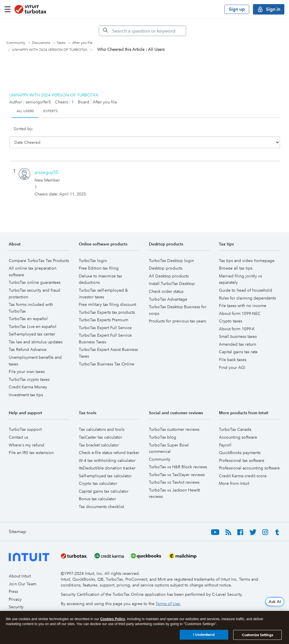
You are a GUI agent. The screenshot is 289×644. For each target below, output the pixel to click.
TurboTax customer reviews (174, 417)
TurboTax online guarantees (35, 270)
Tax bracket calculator (99, 433)
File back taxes (233, 347)
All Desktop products (169, 263)
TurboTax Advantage (168, 287)
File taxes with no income (243, 293)
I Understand (204, 635)
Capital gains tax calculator (104, 479)
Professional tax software (242, 448)
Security (16, 594)
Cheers (116, 132)
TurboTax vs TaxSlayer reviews (177, 462)
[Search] (142, 31)
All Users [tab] (25, 111)
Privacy (15, 587)
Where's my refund (26, 433)
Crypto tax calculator (98, 471)
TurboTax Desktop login (171, 248)
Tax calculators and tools (102, 417)
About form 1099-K (237, 316)
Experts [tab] (51, 111)
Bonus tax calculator (97, 486)
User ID (92, 132)
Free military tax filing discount (107, 292)
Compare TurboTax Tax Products (39, 248)
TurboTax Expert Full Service (105, 315)
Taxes (61, 43)
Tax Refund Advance (28, 337)
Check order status (166, 279)
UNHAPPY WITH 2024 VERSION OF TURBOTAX (54, 95)
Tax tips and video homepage (247, 248)
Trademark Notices (26, 610)
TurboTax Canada (235, 417)
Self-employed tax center (32, 322)
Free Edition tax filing (99, 256)
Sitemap (17, 519)
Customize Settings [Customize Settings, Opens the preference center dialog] (257, 635)
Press (13, 579)
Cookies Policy (113, 619)
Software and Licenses (29, 602)
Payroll (225, 433)
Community (16, 43)
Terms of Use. (168, 591)
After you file (82, 43)
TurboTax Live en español (33, 314)
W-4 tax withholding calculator (107, 448)
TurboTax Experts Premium (104, 307)
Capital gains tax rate (238, 339)
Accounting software (238, 425)
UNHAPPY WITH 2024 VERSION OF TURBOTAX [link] (50, 50)
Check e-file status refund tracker (109, 440)
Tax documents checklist (101, 494)
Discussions (41, 43)
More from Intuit (234, 471)
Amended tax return (238, 332)
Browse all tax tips (236, 256)
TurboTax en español (28, 306)
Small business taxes (238, 324)
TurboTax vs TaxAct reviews (174, 470)
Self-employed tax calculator (105, 463)
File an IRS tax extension (31, 440)
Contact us (18, 425)
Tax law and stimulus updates (36, 329)
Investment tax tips (26, 382)
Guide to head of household (246, 278)
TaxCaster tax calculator (100, 425)
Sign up (237, 9)
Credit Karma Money (28, 374)
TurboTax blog (163, 425)
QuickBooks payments (240, 440)
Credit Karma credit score (243, 463)
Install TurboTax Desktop (172, 271)
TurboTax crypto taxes (29, 367)
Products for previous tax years (177, 308)
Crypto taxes (231, 308)
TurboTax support (25, 417)
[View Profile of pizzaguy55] (47, 160)
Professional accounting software (249, 455)
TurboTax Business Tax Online (107, 351)
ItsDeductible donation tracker (107, 455)
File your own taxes (27, 359)
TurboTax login (93, 248)
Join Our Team (23, 571)
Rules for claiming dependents (247, 286)
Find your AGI (232, 355)
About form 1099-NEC (240, 301)
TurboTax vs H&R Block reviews (178, 454)
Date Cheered (62, 132)
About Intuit (20, 564)
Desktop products (166, 256)
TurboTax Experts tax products (107, 300)
